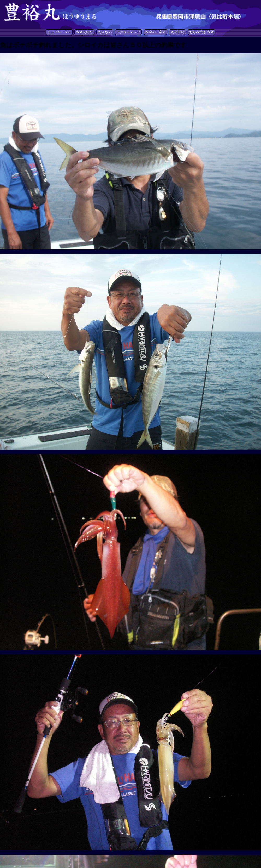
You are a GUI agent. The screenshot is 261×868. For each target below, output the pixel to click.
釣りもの (105, 32)
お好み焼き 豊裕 (201, 32)
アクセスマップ (128, 32)
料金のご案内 (156, 32)
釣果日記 (177, 32)
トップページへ (59, 32)
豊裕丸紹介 (84, 32)
